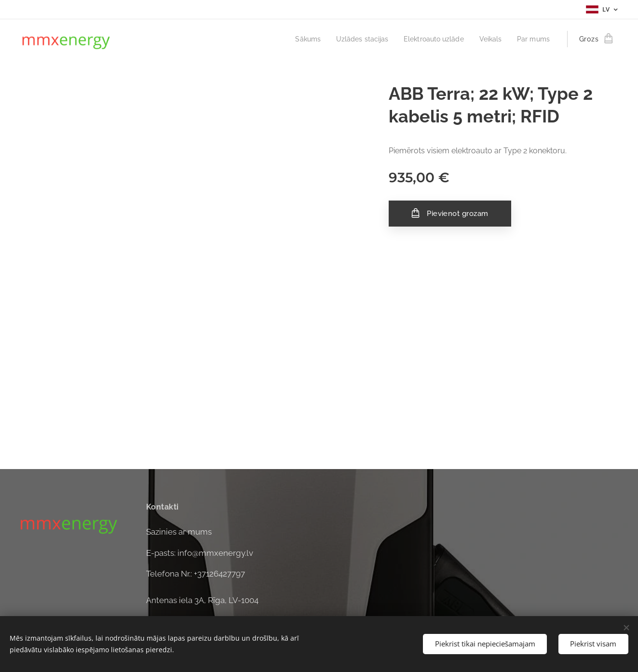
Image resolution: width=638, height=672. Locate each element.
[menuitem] (295, 39)
